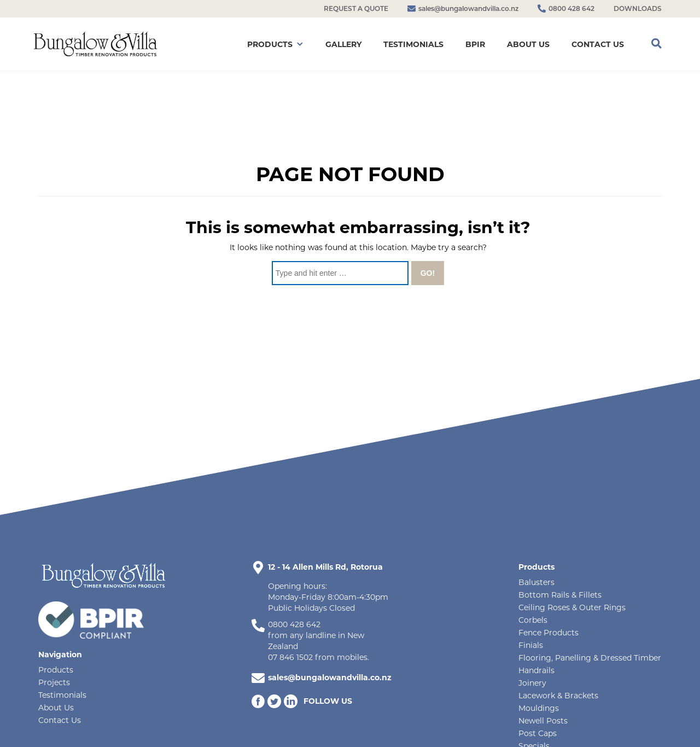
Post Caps (538, 733)
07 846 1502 (290, 657)
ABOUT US (528, 44)
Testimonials (62, 695)
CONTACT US (598, 44)
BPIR (475, 44)
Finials (531, 645)
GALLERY (343, 44)
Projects (54, 682)
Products (56, 670)
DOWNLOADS (638, 8)
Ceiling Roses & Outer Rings (572, 607)
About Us (56, 708)
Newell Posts (543, 721)
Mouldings (539, 708)
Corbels (533, 620)
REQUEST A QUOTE (356, 8)
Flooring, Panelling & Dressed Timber (590, 658)
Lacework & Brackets (558, 696)
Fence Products (549, 633)
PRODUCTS (270, 44)
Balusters (536, 582)
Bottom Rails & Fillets (560, 595)
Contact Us (60, 720)
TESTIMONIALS (413, 44)
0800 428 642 (294, 624)
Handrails (536, 670)
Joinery (532, 683)
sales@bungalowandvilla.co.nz (330, 677)
